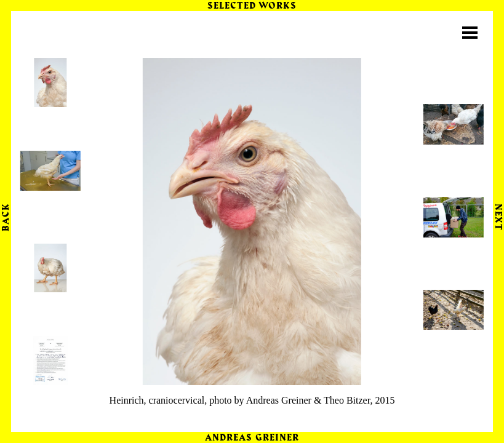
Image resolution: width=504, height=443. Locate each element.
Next (498, 217)
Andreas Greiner (252, 438)
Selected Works (252, 6)
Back (6, 217)
